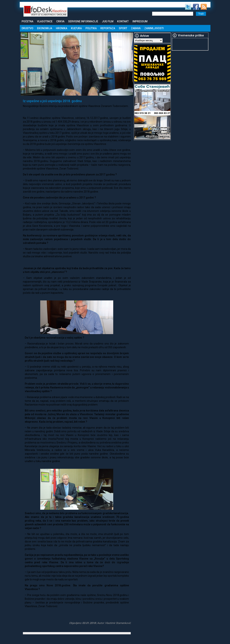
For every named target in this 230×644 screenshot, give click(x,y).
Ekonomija (45, 28)
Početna (27, 21)
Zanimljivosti (154, 28)
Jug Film (108, 21)
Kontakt (123, 21)
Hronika (62, 28)
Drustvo (27, 28)
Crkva (60, 21)
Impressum (140, 21)
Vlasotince (45, 21)
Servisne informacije (83, 21)
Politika (91, 28)
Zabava (136, 28)
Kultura (76, 28)
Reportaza (108, 28)
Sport (123, 28)
